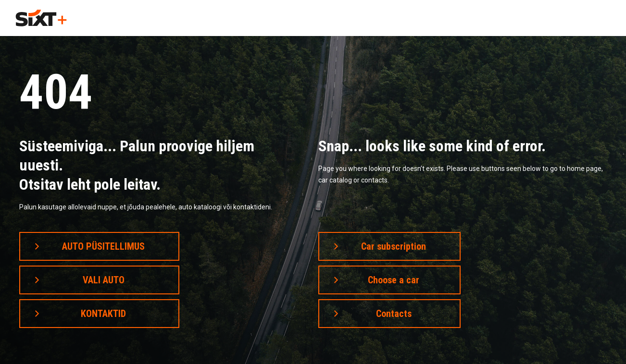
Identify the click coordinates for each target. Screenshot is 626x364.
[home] (41, 18)
